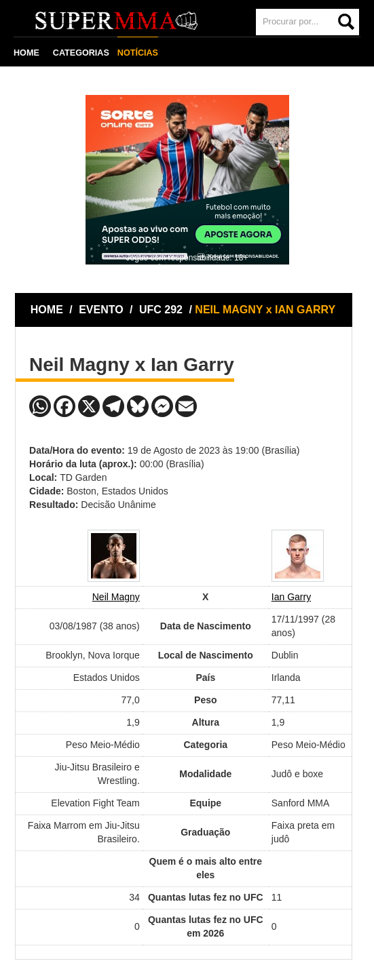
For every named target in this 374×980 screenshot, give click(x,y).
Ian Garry (291, 597)
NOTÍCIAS (138, 53)
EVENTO (101, 310)
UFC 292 (162, 310)
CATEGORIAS (81, 53)
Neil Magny (116, 597)
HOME (26, 53)
